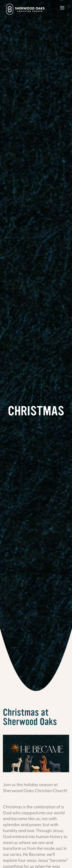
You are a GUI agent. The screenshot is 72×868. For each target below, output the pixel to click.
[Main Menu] (62, 10)
